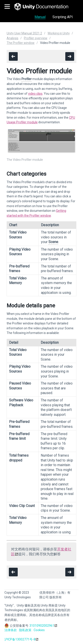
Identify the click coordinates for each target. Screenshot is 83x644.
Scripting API (63, 17)
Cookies (39, 630)
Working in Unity (59, 33)
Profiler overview (36, 38)
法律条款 (11, 630)
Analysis (13, 38)
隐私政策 (25, 630)
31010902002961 (42, 626)
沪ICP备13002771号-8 (20, 639)
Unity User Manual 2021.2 (24, 33)
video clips (35, 94)
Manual (40, 17)
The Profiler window (21, 43)
